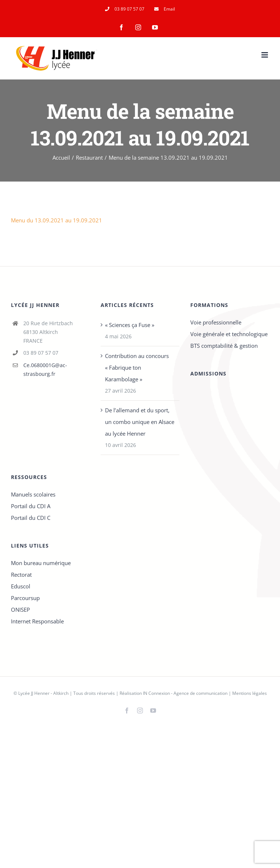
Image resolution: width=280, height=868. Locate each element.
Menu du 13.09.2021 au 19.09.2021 (57, 220)
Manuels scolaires (33, 494)
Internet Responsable (37, 621)
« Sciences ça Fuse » (130, 325)
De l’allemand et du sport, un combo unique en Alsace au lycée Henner (140, 422)
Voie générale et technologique (229, 334)
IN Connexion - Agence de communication (185, 693)
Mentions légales (250, 693)
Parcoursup (25, 598)
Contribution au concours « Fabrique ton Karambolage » (137, 367)
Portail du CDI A (31, 506)
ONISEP (20, 610)
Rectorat (21, 575)
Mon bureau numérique (41, 563)
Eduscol (21, 586)
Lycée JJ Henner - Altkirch (43, 693)
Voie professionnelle (216, 322)
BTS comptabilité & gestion (224, 346)
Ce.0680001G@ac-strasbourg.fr (45, 369)
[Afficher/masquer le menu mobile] (265, 55)
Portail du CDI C (31, 518)
